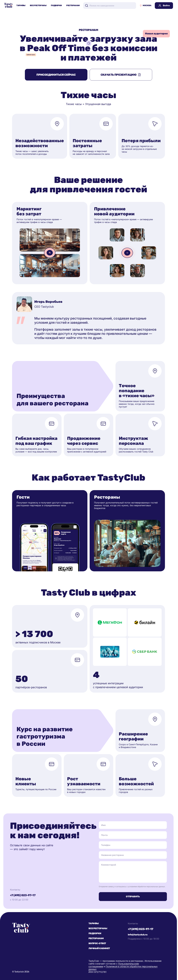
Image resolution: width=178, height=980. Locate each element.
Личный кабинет (99, 948)
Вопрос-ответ (97, 943)
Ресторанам (73, 5)
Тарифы (21, 5)
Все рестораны (38, 5)
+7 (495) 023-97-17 (23, 895)
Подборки (56, 5)
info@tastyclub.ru (138, 935)
